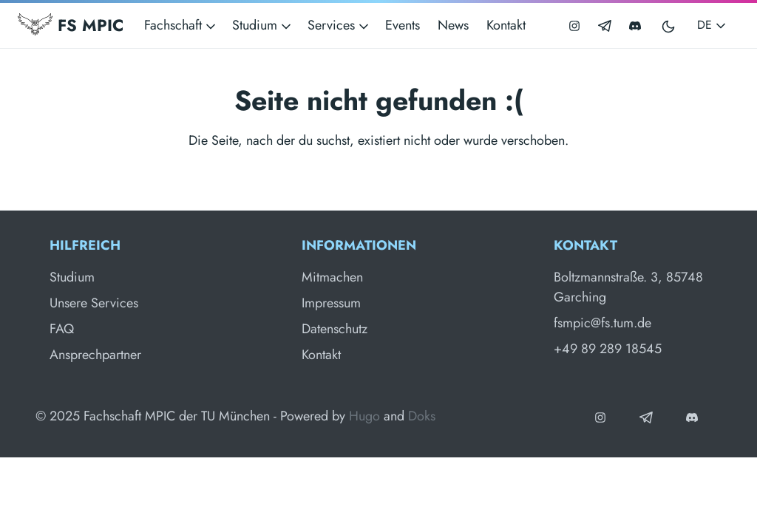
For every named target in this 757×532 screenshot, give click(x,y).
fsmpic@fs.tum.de (602, 323)
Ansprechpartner (95, 355)
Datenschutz (335, 329)
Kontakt (506, 25)
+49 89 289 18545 (608, 349)
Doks (422, 416)
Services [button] (339, 25)
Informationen (359, 245)
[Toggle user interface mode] (669, 25)
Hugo (364, 416)
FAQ (62, 329)
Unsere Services (94, 303)
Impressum (331, 303)
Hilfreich (85, 245)
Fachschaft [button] (181, 25)
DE (713, 25)
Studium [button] (263, 25)
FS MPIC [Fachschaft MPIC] (71, 25)
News (453, 25)
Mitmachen (332, 277)
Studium (72, 277)
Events (403, 25)
